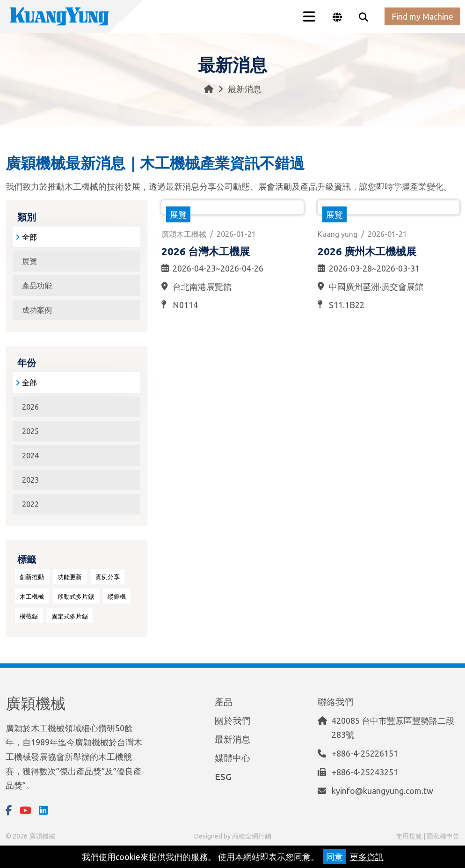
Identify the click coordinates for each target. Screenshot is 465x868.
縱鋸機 (117, 596)
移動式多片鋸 (76, 596)
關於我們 (232, 719)
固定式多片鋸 (70, 616)
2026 (30, 407)
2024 (30, 456)
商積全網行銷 (252, 836)
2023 (30, 480)
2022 (30, 504)
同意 (334, 857)
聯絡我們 (335, 700)
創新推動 (32, 577)
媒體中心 (232, 756)
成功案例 (37, 310)
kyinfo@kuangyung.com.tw (382, 789)
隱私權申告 (443, 836)
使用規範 (409, 836)
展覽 (29, 261)
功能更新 (70, 577)
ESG (223, 775)
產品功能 (37, 286)
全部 (26, 237)
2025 (30, 431)
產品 (224, 700)
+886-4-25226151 (365, 751)
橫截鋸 (29, 616)
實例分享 (108, 577)
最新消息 (232, 737)
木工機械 (32, 596)
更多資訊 (367, 857)
